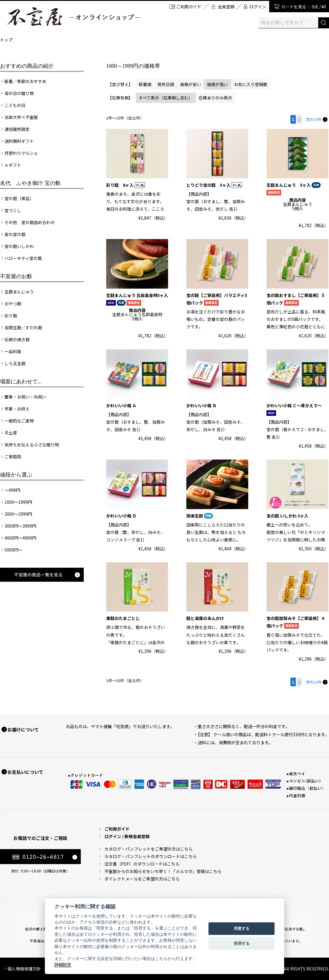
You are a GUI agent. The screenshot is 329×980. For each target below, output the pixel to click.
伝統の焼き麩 (17, 339)
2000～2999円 (18, 514)
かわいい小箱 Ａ (121, 405)
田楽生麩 (200, 516)
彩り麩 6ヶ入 (126, 185)
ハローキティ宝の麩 (23, 258)
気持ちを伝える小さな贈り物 (32, 445)
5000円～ (13, 550)
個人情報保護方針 (24, 969)
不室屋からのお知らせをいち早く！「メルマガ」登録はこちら (163, 871)
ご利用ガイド (189, 7)
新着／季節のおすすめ (25, 81)
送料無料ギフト (19, 141)
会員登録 (226, 7)
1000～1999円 (18, 502)
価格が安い (191, 84)
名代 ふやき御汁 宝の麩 (30, 183)
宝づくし (13, 210)
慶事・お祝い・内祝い (25, 397)
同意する (242, 928)
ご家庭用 (13, 457)
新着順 (145, 84)
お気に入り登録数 (251, 84)
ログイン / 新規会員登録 (127, 836)
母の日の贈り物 (19, 93)
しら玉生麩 (15, 363)
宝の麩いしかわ (19, 246)
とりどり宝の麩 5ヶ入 (214, 185)
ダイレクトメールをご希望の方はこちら (142, 879)
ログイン (258, 7)
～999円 (12, 490)
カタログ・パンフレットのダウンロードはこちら (151, 856)
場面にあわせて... (21, 382)
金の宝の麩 (15, 234)
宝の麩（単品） (19, 198)
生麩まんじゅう (19, 292)
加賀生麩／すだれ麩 (23, 327)
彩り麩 (11, 316)
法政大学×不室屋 (21, 117)
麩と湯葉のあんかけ (205, 618)
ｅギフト (13, 165)
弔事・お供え (17, 409)
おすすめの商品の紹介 (27, 66)
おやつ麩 (13, 304)
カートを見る (304, 7)
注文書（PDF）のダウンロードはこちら (142, 864)
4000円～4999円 (20, 538)
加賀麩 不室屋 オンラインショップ (73, 17)
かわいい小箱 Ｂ (201, 405)
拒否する (242, 943)
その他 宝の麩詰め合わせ (30, 222)
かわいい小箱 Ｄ (121, 516)
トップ (6, 40)
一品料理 (13, 351)
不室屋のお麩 (16, 276)
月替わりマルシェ (21, 153)
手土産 (11, 433)
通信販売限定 (17, 129)
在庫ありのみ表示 (215, 98)
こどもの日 (15, 105)
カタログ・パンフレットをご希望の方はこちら (148, 849)
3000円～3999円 (20, 526)
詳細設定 (63, 965)
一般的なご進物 (19, 421)
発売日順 (166, 84)
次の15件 (317, 119)
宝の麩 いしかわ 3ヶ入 (287, 516)
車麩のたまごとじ (123, 618)
